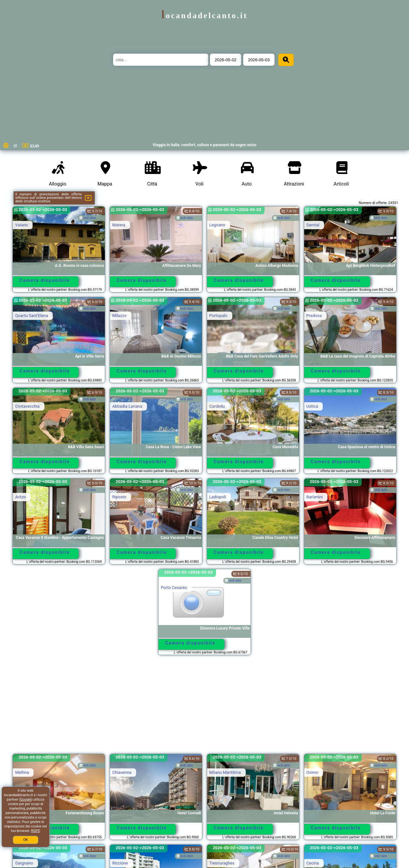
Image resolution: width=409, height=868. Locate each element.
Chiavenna (122, 772)
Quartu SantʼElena (31, 316)
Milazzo (119, 316)
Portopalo (218, 316)
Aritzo (20, 497)
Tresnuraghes (222, 863)
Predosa (314, 316)
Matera (119, 225)
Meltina (22, 772)
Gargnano (24, 863)
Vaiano (21, 225)
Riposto (119, 497)
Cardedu (217, 406)
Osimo (313, 772)
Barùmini (315, 497)
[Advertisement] (204, 707)
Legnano (217, 225)
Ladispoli (218, 497)
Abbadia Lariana (127, 406)
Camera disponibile (45, 280)
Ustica (312, 406)
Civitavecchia (27, 406)
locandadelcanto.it (204, 15)
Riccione (120, 863)
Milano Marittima (225, 772)
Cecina (313, 863)
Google (26, 800)
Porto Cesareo (174, 588)
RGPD (35, 831)
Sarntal (313, 225)
